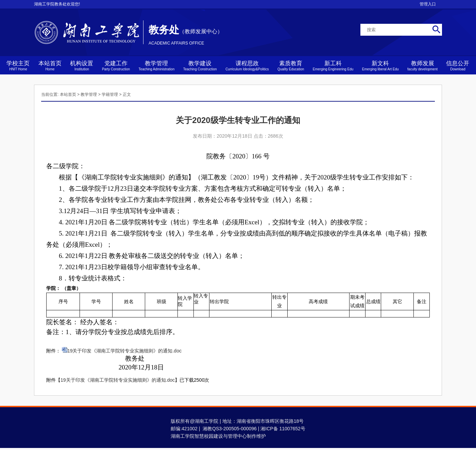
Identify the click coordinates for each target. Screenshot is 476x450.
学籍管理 (110, 94)
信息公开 (458, 66)
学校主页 (18, 66)
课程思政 (247, 66)
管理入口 (428, 4)
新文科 (380, 66)
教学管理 (157, 66)
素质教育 (291, 66)
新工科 (333, 66)
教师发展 (422, 66)
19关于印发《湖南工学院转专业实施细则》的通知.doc (124, 351)
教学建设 (200, 66)
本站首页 (50, 66)
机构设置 (82, 66)
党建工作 (116, 66)
